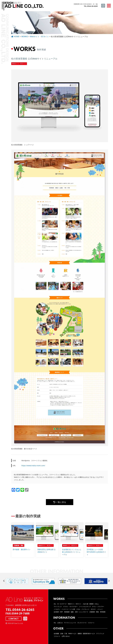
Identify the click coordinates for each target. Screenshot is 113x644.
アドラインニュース (70, 623)
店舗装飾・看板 (94, 612)
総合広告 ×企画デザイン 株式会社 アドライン (23, 6)
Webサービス (72, 634)
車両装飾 (103, 612)
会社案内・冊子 (58, 612)
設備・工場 (64, 634)
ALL (55, 604)
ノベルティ (57, 609)
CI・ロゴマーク (62, 604)
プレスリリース (82, 623)
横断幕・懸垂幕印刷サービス (86, 634)
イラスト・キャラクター (70, 607)
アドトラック (58, 607)
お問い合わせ (66, 636)
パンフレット (86, 609)
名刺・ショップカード (82, 612)
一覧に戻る (60, 502)
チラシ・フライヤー (98, 607)
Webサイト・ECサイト (75, 604)
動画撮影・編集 (69, 612)
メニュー (100, 609)
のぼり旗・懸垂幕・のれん (91, 604)
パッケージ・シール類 (68, 609)
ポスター (93, 609)
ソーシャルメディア (85, 607)
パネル (78, 609)
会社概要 (56, 634)
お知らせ (60, 623)
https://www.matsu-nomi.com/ (33, 466)
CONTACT (14, 619)
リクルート (91, 623)
